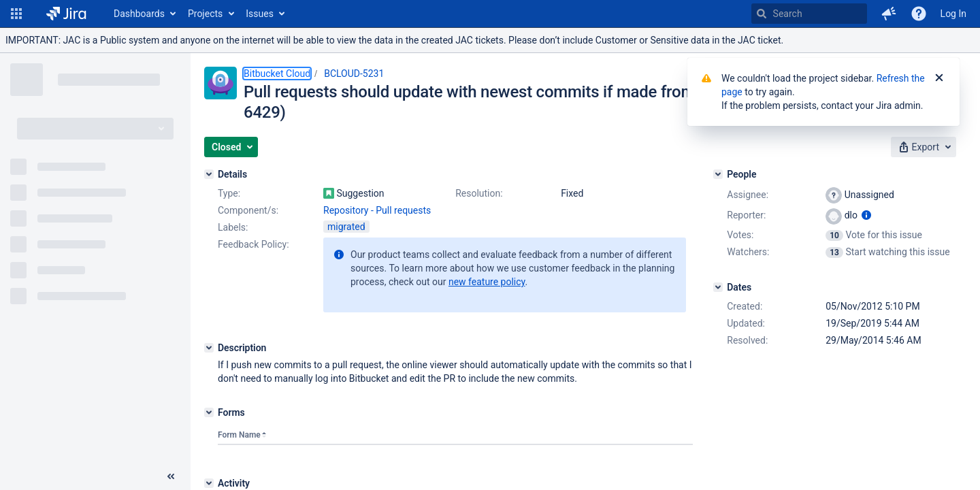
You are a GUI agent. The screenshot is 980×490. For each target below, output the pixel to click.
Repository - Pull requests (377, 210)
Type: (229, 193)
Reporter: (746, 215)
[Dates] (718, 287)
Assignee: (748, 195)
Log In (953, 14)
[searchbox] (809, 14)
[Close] (939, 78)
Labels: (233, 227)
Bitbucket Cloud (277, 73)
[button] (16, 14)
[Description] (209, 348)
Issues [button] (260, 14)
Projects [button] (205, 14)
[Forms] (209, 412)
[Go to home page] (66, 14)
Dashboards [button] (139, 14)
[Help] (919, 14)
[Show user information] (866, 215)
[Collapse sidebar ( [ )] (171, 476)
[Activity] (209, 483)
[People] (718, 174)
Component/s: (248, 210)
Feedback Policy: (254, 244)
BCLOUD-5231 (354, 73)
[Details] (209, 174)
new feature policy (487, 282)
